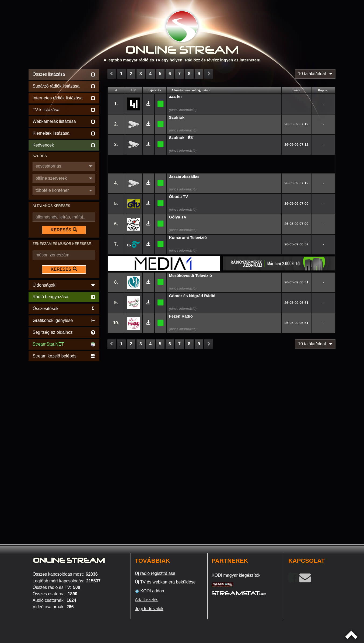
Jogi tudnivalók (149, 609)
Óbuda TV (179, 197)
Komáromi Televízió (188, 237)
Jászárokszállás (184, 176)
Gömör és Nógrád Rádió (192, 296)
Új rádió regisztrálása (155, 573)
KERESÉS (64, 230)
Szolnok (177, 117)
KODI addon (150, 591)
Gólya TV (178, 217)
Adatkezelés (147, 600)
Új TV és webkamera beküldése (165, 582)
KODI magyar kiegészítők (236, 575)
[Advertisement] (64, 443)
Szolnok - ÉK (181, 138)
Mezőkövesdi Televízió (191, 275)
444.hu (176, 97)
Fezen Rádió (181, 316)
